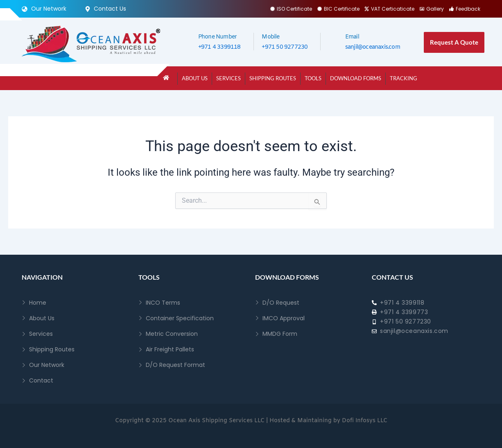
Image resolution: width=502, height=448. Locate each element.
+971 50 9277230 (285, 47)
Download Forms (356, 78)
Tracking (404, 78)
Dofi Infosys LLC (365, 421)
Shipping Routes (273, 78)
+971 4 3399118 (219, 47)
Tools (313, 78)
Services (228, 78)
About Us (195, 78)
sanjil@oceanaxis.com (373, 47)
